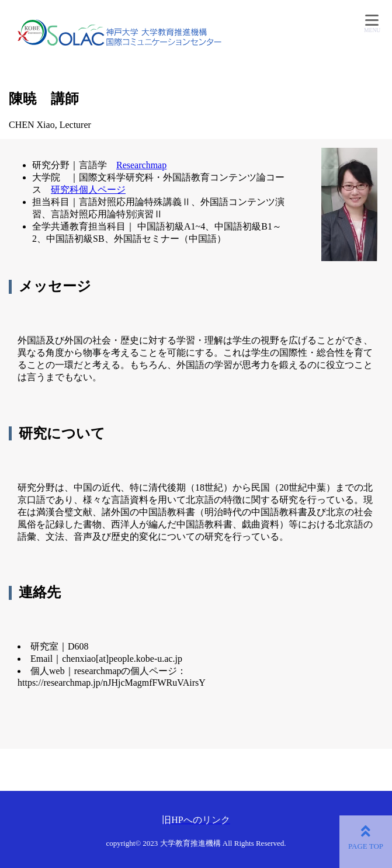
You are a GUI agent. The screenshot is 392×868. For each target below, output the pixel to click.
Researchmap (141, 165)
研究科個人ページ (88, 190)
